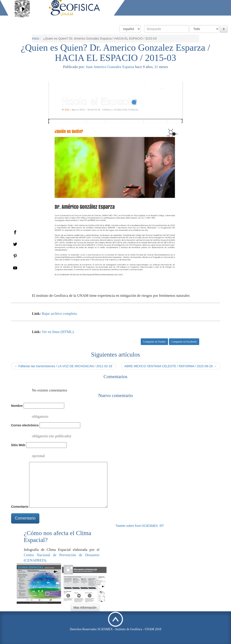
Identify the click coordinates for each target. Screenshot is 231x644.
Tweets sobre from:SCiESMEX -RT (140, 526)
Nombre (17, 406)
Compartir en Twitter (154, 342)
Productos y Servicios (166, 19)
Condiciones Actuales (130, 19)
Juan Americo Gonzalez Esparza (110, 67)
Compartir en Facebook (184, 342)
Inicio (36, 38)
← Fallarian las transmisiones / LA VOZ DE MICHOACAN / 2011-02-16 (63, 366)
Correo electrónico (25, 425)
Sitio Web (18, 445)
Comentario (20, 507)
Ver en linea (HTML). (58, 332)
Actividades (195, 19)
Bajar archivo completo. (60, 314)
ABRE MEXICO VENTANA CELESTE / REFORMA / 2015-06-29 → (170, 366)
